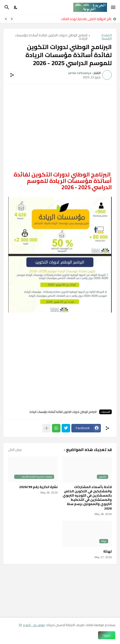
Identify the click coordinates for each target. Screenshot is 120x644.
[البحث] (6, 7)
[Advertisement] (60, 122)
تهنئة (107, 551)
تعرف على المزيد (34, 625)
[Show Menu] (114, 7)
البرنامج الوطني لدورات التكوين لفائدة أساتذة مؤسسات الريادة (51, 37)
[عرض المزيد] (47, 428)
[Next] (6, 19)
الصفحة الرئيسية (107, 37)
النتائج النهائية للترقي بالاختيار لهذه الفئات (85, 19)
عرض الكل (15, 450)
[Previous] (12, 19)
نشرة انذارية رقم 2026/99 (38, 487)
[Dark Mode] (16, 7)
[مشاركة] (12, 75)
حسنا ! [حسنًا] (107, 635)
